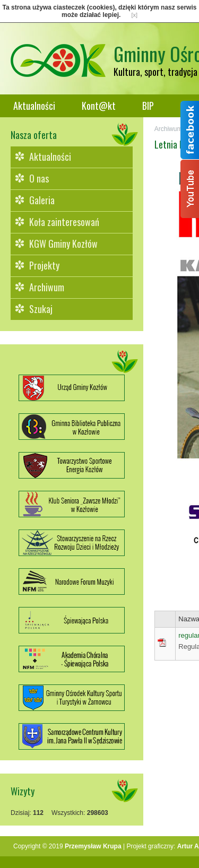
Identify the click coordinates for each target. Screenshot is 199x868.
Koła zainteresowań (64, 222)
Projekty (44, 265)
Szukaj (41, 309)
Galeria (42, 200)
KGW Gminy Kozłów (63, 244)
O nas (39, 178)
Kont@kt (99, 106)
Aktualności (34, 106)
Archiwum (47, 287)
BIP (148, 106)
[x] (134, 15)
